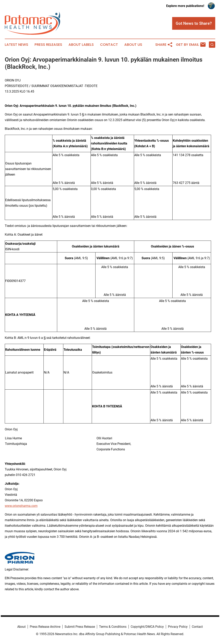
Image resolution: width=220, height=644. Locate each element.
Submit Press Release (80, 627)
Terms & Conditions (113, 627)
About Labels (81, 45)
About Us (133, 45)
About (21, 627)
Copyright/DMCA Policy (147, 627)
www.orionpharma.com (21, 506)
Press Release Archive (45, 627)
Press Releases (48, 45)
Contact (109, 45)
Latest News (16, 45)
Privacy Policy (178, 627)
